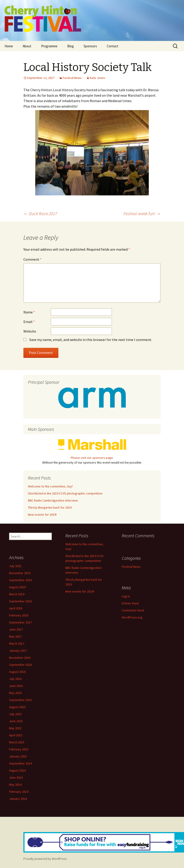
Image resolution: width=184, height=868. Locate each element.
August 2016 (17, 672)
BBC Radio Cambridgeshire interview (53, 500)
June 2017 (16, 629)
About (27, 46)
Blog (71, 46)
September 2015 (20, 700)
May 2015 (15, 728)
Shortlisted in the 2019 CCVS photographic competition (65, 493)
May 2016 (15, 693)
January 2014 (18, 799)
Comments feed (133, 610)
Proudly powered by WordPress (45, 859)
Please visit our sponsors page (92, 458)
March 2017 (17, 643)
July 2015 (15, 714)
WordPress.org (132, 617)
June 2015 (16, 721)
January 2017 (18, 651)
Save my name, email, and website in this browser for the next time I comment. (91, 340)
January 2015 (18, 756)
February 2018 (19, 615)
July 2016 (15, 679)
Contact (113, 46)
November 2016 (20, 658)
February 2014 (19, 792)
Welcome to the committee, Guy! (50, 486)
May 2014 (15, 785)
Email (29, 322)
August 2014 (17, 770)
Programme (49, 46)
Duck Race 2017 (40, 213)
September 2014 (20, 763)
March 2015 (17, 742)
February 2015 (19, 749)
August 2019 (17, 587)
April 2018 (16, 608)
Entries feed (130, 603)
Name (29, 312)
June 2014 (16, 777)
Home (9, 46)
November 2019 (20, 573)
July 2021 (15, 566)
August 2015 (17, 707)
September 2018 (20, 601)
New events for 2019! (42, 515)
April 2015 (16, 735)
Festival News (72, 78)
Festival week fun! (142, 213)
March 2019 (17, 594)
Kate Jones (97, 78)
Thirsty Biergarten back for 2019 (50, 507)
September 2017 (20, 622)
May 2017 (15, 636)
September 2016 (20, 665)
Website (30, 331)
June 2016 (16, 686)
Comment (32, 259)
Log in (126, 596)
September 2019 (20, 580)
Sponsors (90, 46)
